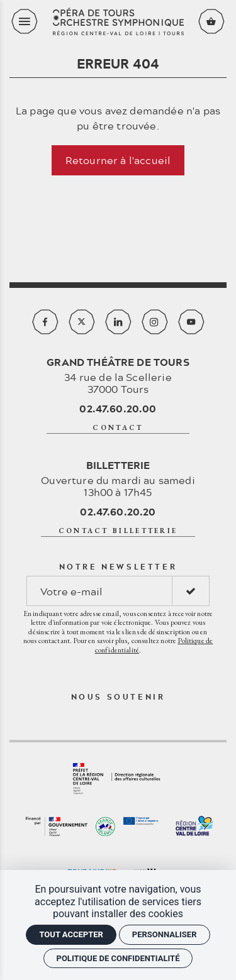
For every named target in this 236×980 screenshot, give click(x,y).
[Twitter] (82, 322)
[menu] (25, 21)
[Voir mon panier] (211, 21)
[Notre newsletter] (99, 591)
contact (118, 427)
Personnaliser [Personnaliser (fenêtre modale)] (165, 934)
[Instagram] (155, 322)
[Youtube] (191, 322)
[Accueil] (118, 22)
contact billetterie (118, 531)
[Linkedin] (118, 322)
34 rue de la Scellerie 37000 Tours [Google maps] (118, 375)
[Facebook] (45, 322)
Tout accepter (71, 934)
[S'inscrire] (191, 591)
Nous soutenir (118, 696)
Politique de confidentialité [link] (118, 958)
